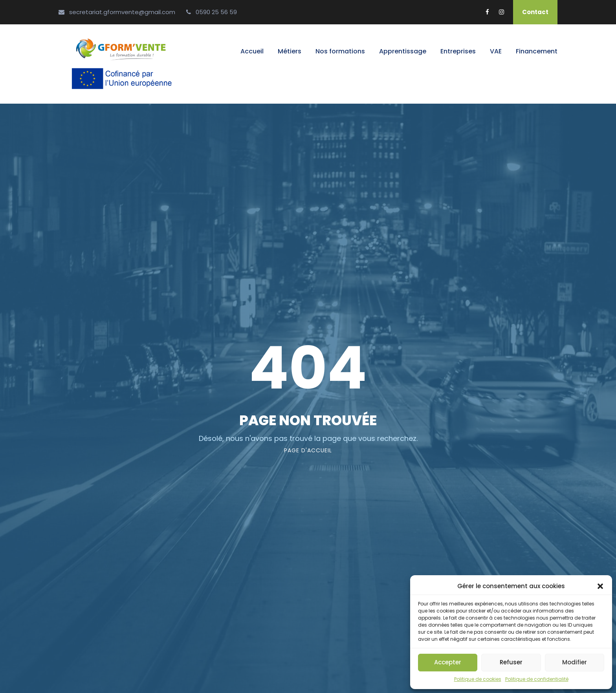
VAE (496, 51)
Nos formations (340, 51)
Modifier (575, 662)
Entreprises (458, 51)
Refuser (511, 662)
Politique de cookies (478, 679)
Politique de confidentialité (537, 679)
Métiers (290, 51)
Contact (535, 12)
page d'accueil (308, 450)
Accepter (448, 662)
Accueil (252, 51)
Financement (537, 51)
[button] (600, 586)
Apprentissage (403, 51)
